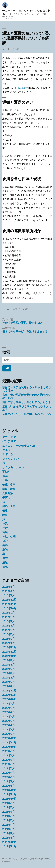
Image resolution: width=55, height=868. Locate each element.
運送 (27, 309)
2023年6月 (9, 717)
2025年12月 (9, 600)
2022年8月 (9, 755)
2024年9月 (9, 660)
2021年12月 (9, 790)
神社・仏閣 (9, 537)
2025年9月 (9, 613)
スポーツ (8, 454)
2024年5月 (9, 669)
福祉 (5, 541)
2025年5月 (9, 630)
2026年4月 (9, 591)
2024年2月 (9, 682)
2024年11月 (9, 652)
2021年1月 (9, 838)
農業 (5, 558)
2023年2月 (9, 734)
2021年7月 (9, 812)
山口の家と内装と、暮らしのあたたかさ (27, 402)
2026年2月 (9, 595)
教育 (5, 515)
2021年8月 (9, 807)
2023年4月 (9, 725)
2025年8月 (9, 617)
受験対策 (8, 493)
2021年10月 (9, 799)
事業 (5, 476)
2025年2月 (9, 639)
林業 (5, 524)
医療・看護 (9, 489)
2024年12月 (9, 647)
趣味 (5, 550)
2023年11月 (9, 695)
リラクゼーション (13, 467)
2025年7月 (9, 621)
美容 (5, 545)
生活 (5, 528)
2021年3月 (9, 829)
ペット (6, 463)
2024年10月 (9, 656)
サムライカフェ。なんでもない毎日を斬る (18, 859)
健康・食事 (9, 485)
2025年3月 (9, 634)
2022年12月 (9, 738)
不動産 (6, 472)
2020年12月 (9, 842)
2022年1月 (9, 786)
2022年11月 (9, 742)
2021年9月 (9, 803)
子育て (6, 498)
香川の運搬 (20, 88)
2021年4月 (9, 825)
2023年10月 (9, 699)
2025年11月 (9, 604)
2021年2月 (9, 833)
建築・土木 (9, 506)
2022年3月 (9, 777)
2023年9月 (9, 704)
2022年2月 (9, 781)
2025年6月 (9, 626)
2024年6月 (9, 665)
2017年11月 (9, 846)
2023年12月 (9, 691)
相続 (5, 532)
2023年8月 (9, 708)
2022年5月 (9, 768)
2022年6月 (9, 764)
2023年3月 (9, 729)
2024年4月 (9, 673)
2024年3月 (9, 678)
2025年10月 (9, 608)
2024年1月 (9, 686)
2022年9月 (9, 751)
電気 (5, 567)
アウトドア (9, 437)
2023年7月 (9, 712)
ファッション (11, 459)
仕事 (5, 480)
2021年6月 (9, 816)
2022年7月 (9, 760)
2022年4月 (9, 773)
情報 (5, 511)
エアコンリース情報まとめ (19, 446)
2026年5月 (9, 587)
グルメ (6, 450)
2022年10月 (9, 747)
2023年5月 (9, 721)
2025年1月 (9, 643)
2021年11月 (9, 794)
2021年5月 (9, 820)
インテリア (9, 441)
